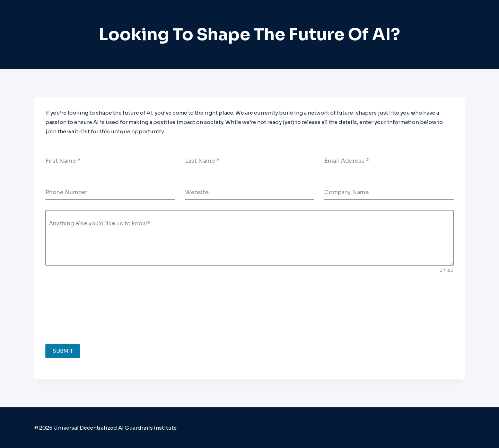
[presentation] (74, 309)
